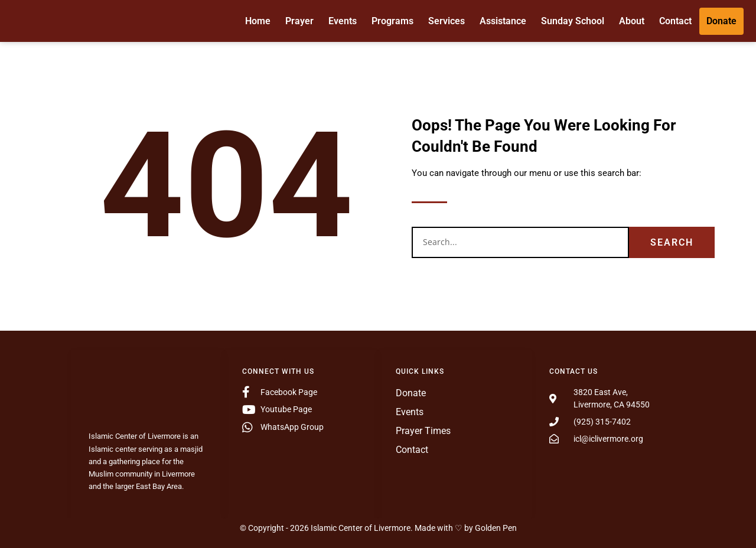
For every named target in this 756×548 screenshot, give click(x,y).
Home (258, 20)
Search (672, 242)
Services (447, 20)
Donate (721, 20)
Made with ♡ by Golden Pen (466, 528)
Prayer (299, 20)
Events (343, 20)
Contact (675, 20)
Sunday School (573, 20)
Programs (392, 20)
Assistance (503, 20)
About (632, 20)
